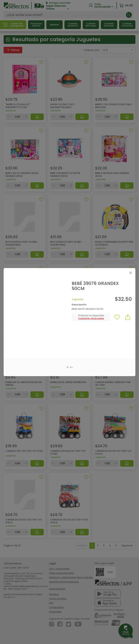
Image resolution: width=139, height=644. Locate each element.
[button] (91, 318)
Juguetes (78, 299)
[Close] (131, 273)
